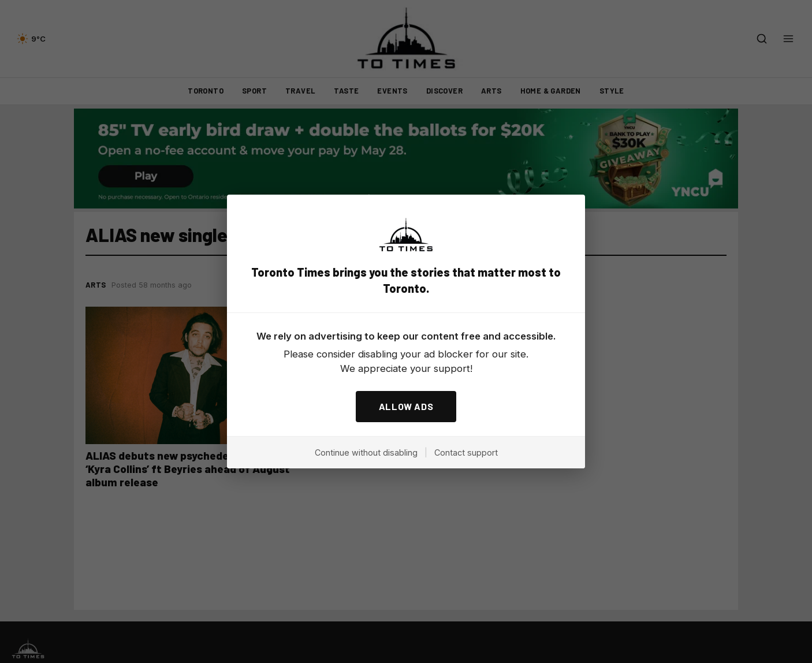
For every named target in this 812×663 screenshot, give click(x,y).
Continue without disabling (366, 452)
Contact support (466, 452)
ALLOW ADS (406, 406)
